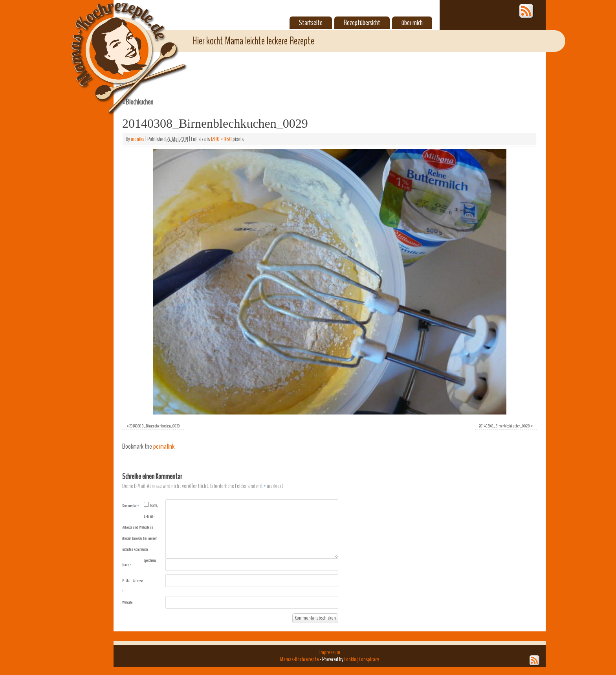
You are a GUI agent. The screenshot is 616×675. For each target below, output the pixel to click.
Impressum (330, 652)
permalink (164, 447)
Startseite (311, 23)
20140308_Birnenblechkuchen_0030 (155, 426)
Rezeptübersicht (362, 23)
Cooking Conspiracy (362, 659)
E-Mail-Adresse (132, 586)
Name (127, 565)
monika (138, 139)
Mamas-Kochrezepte (117, 49)
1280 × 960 (221, 139)
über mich (412, 23)
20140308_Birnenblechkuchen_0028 (504, 426)
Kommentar (131, 506)
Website (127, 602)
